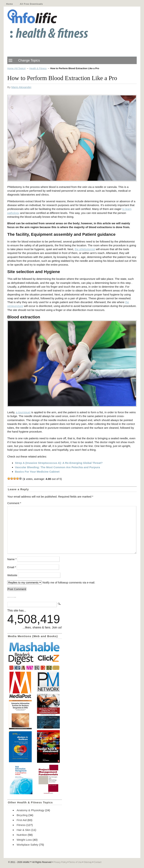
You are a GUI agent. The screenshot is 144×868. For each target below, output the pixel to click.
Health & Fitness (38, 68)
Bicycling (22, 815)
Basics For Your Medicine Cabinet (37, 472)
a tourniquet (23, 412)
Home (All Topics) (16, 68)
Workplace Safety (27, 845)
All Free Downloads (31, 4)
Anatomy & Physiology (30, 810)
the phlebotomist (85, 249)
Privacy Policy (60, 862)
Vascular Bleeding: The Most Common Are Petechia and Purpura (57, 467)
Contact (98, 862)
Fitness (21, 825)
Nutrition (22, 835)
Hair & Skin (24, 830)
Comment (14, 503)
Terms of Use (75, 862)
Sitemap (88, 862)
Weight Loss (24, 840)
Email (12, 567)
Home (10, 4)
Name (12, 559)
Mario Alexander (21, 87)
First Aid (22, 820)
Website (12, 575)
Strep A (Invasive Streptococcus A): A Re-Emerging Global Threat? (59, 463)
